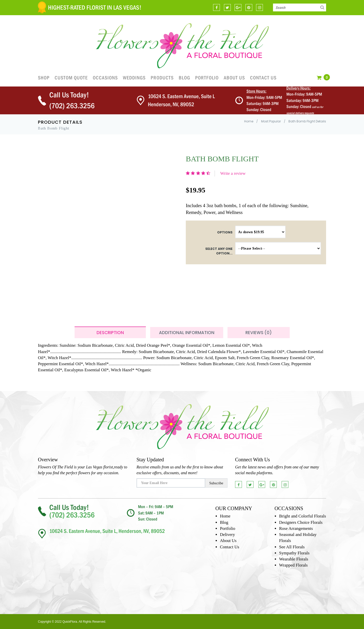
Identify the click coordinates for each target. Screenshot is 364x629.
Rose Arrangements (296, 528)
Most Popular (271, 121)
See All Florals (292, 547)
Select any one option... (219, 251)
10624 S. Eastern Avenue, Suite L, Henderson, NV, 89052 (107, 531)
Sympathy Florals (294, 553)
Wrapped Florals (293, 565)
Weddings (134, 78)
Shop (44, 78)
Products (162, 78)
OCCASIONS (105, 78)
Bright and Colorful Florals (303, 516)
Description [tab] (110, 333)
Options (225, 232)
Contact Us (263, 78)
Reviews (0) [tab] (259, 333)
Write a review (233, 173)
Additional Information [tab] (187, 333)
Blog (184, 78)
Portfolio (207, 78)
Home (249, 121)
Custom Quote (71, 78)
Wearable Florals (294, 559)
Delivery (227, 535)
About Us (234, 78)
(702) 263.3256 (72, 106)
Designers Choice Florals (301, 522)
